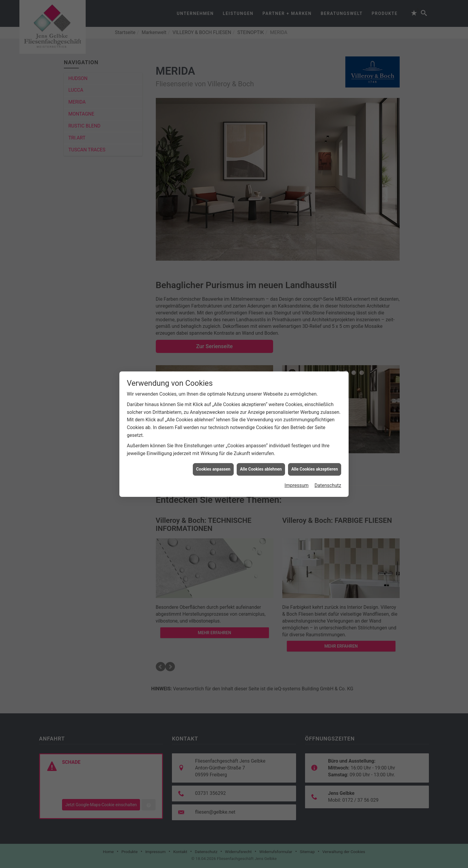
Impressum (297, 444)
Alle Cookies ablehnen (261, 428)
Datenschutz (328, 444)
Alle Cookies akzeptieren (315, 428)
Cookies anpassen (213, 428)
